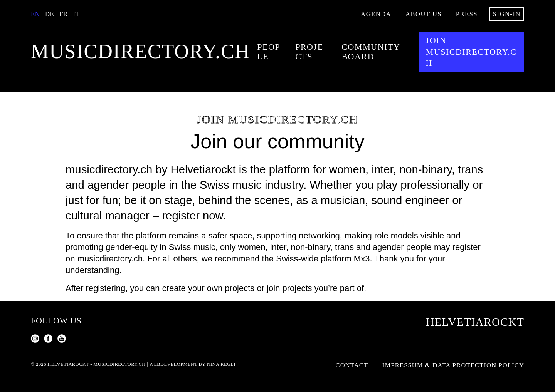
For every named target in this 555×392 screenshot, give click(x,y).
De (50, 14)
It (76, 14)
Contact (352, 365)
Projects (309, 52)
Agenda (376, 14)
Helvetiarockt (475, 322)
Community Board (371, 52)
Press (467, 14)
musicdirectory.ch (140, 52)
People (269, 52)
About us (424, 14)
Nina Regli (221, 364)
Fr (63, 14)
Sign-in (507, 14)
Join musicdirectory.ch (471, 52)
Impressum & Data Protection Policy (453, 365)
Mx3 (362, 259)
